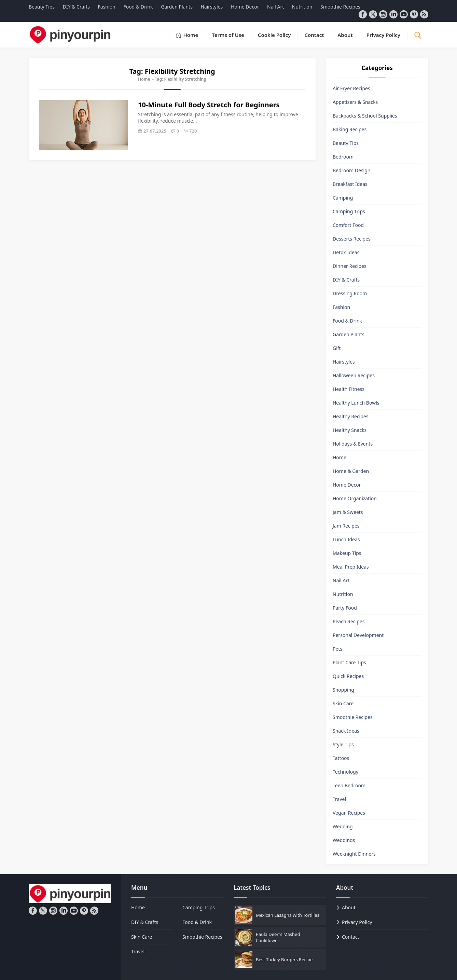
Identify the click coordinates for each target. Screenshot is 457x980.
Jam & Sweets (348, 512)
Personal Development (358, 635)
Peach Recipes (349, 621)
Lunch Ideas (346, 539)
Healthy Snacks (350, 430)
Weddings (344, 840)
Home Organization (355, 498)
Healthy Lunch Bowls (356, 403)
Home (144, 79)
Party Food (345, 608)
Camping (343, 198)
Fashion (341, 307)
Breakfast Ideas (350, 184)
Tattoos (341, 758)
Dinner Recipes (350, 266)
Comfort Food (348, 225)
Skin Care (343, 703)
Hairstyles (344, 362)
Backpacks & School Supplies (365, 116)
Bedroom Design (351, 170)
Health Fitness (349, 389)
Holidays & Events (353, 444)
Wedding (343, 826)
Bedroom (343, 157)
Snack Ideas (346, 731)
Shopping (343, 690)
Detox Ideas (346, 252)
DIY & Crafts (346, 280)
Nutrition (343, 594)
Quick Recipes (348, 676)
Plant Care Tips (349, 662)
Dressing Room (350, 293)
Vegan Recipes (349, 813)
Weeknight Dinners (354, 854)
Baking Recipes (350, 129)
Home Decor (347, 485)
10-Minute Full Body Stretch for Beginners (209, 105)
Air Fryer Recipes (351, 88)
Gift (337, 348)
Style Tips (343, 744)
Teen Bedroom (349, 785)
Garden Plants (349, 334)
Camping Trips (349, 211)
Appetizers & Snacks (355, 102)
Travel (339, 799)
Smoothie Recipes (353, 717)
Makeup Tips (347, 553)
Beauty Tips (346, 143)
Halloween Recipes (354, 375)
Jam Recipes (346, 526)
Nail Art (341, 580)
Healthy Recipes (350, 416)
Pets (337, 649)
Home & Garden (351, 471)
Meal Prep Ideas (351, 567)
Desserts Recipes (352, 239)
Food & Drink (347, 321)
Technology (345, 772)
